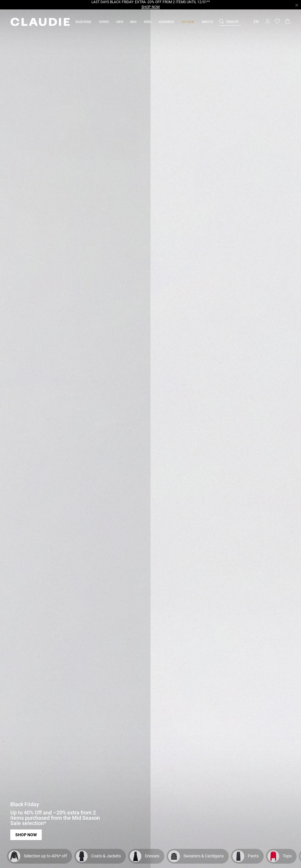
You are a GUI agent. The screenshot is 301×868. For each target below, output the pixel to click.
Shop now (26, 835)
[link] (120, 22)
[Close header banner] (297, 5)
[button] (84, 22)
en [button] (256, 21)
